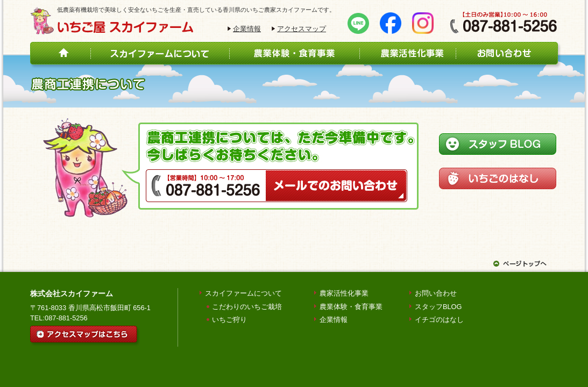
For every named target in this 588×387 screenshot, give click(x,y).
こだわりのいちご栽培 (247, 307)
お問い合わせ (436, 293)
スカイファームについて (243, 293)
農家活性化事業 (344, 293)
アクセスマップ (302, 29)
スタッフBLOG (438, 307)
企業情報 (247, 29)
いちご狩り (229, 320)
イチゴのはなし (439, 320)
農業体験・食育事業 (351, 307)
